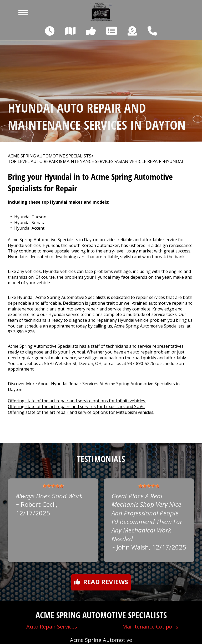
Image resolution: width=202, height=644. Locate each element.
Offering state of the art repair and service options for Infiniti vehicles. (77, 401)
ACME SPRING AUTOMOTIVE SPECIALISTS (50, 156)
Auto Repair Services (52, 627)
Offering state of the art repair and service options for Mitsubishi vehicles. (81, 412)
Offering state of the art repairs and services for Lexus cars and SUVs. (77, 407)
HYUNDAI (173, 162)
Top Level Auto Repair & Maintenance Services (61, 162)
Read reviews (101, 582)
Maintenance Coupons (150, 627)
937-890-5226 (21, 332)
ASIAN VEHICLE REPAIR (139, 162)
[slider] (53, 486)
